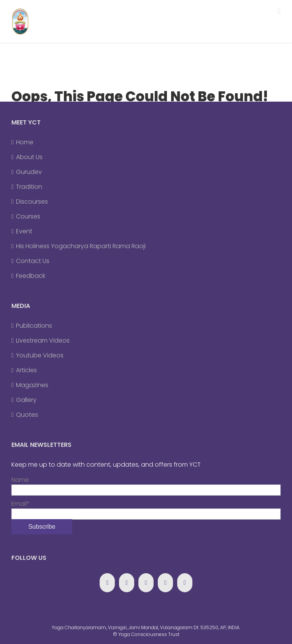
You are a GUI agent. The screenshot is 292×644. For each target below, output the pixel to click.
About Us (29, 157)
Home (25, 142)
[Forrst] (185, 583)
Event (24, 231)
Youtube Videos (40, 355)
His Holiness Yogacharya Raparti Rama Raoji (81, 246)
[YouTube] (146, 583)
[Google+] (127, 583)
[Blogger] (165, 583)
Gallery (26, 400)
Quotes (27, 415)
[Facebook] (107, 583)
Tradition (29, 187)
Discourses (32, 202)
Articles (26, 370)
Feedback (31, 276)
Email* (146, 509)
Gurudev (29, 172)
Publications (34, 326)
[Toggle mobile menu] (279, 12)
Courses (28, 216)
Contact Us (33, 261)
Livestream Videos (43, 340)
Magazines (32, 385)
